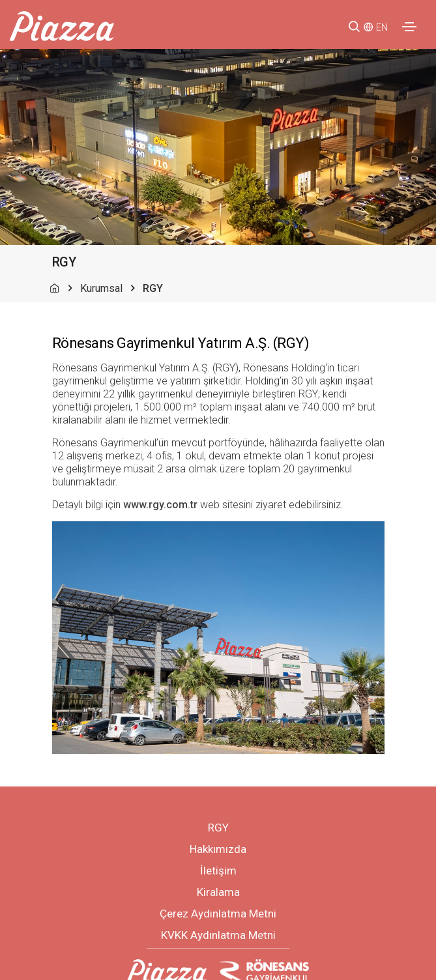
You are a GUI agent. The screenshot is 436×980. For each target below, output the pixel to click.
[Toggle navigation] (409, 27)
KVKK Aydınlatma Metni (218, 935)
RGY (218, 828)
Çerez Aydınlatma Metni (218, 914)
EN (382, 27)
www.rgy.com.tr (160, 505)
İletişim (218, 871)
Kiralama (218, 892)
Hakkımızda (218, 849)
